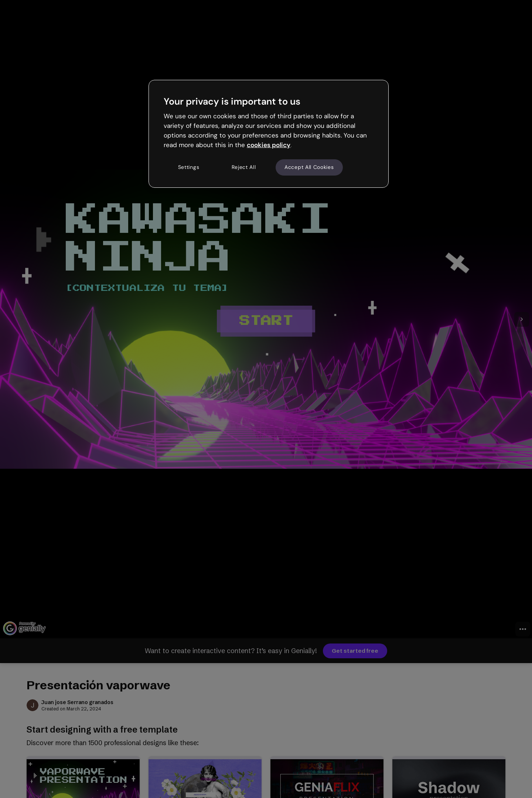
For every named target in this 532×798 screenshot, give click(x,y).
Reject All (244, 167)
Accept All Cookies (309, 167)
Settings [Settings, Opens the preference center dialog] (189, 167)
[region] (269, 134)
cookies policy (269, 145)
